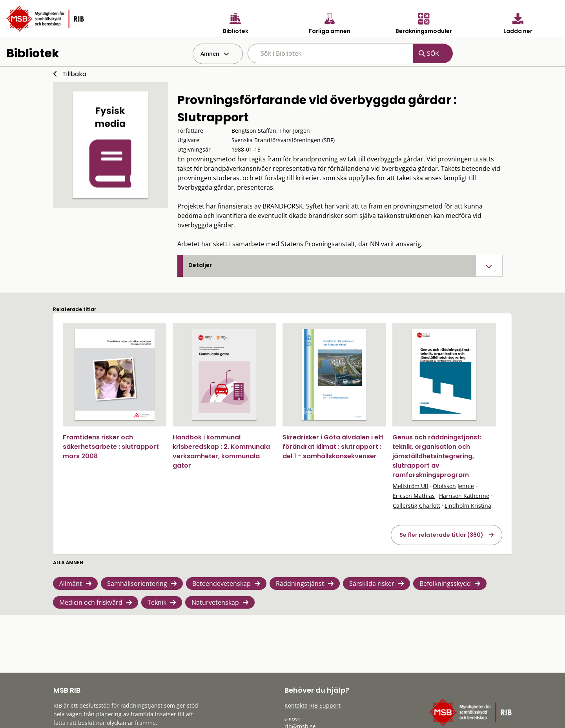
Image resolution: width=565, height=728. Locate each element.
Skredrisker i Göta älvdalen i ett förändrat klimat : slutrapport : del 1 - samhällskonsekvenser (333, 447)
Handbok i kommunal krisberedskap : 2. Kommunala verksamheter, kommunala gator (221, 451)
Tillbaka (74, 74)
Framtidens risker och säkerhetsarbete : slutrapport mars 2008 (111, 447)
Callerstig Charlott (416, 506)
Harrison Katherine (464, 496)
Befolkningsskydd (445, 583)
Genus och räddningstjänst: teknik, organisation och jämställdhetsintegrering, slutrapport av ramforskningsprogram (437, 456)
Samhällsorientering (137, 583)
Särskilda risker (372, 583)
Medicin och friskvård (91, 602)
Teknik (157, 602)
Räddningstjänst (300, 583)
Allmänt (71, 583)
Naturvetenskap (215, 602)
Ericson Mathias (414, 496)
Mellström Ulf (411, 486)
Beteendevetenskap (221, 583)
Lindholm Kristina (468, 506)
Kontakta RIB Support (313, 705)
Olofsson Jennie (453, 486)
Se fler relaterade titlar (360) (441, 535)
